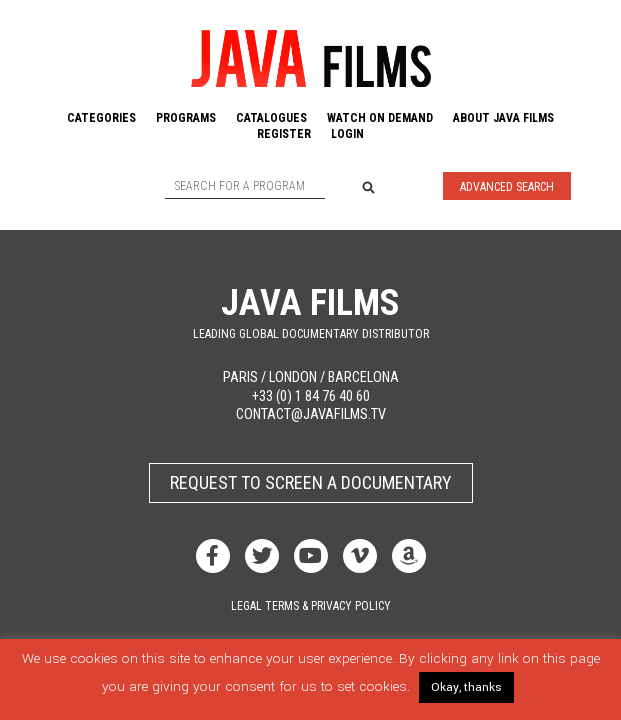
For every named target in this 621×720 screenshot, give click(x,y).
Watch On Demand (380, 118)
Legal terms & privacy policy (311, 606)
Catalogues (271, 118)
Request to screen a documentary (311, 482)
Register (284, 134)
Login (347, 134)
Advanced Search (507, 187)
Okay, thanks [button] (466, 687)
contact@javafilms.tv (311, 414)
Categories (101, 118)
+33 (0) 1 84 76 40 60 (311, 396)
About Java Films (503, 118)
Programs (186, 118)
